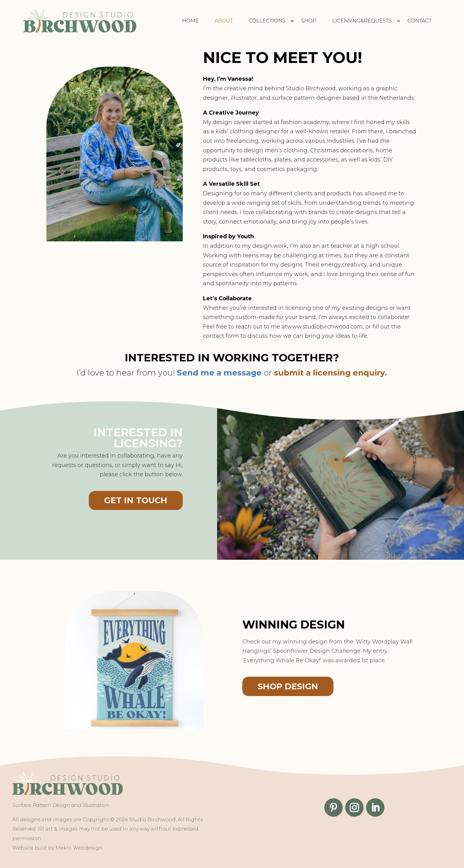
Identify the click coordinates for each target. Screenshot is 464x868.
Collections (267, 21)
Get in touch (136, 500)
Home (190, 21)
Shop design (288, 686)
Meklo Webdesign (79, 848)
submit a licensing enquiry (329, 373)
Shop (309, 21)
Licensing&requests (362, 21)
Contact (419, 21)
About (224, 21)
